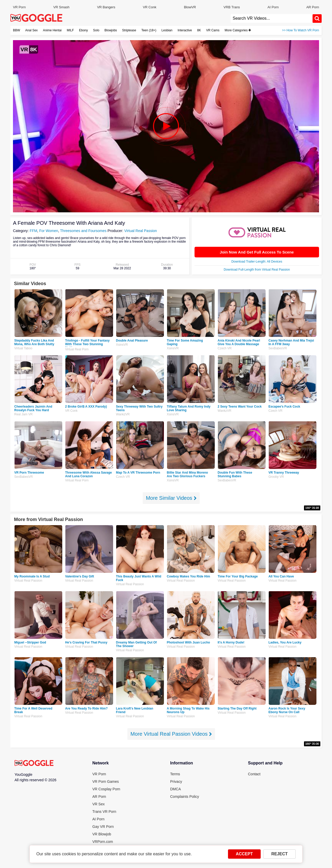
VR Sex (98, 804)
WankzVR (123, 414)
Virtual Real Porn (77, 349)
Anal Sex (31, 30)
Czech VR (225, 348)
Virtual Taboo (23, 348)
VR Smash (61, 7)
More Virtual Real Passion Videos (171, 734)
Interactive (185, 30)
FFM (34, 231)
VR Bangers (106, 7)
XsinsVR (122, 345)
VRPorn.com (103, 842)
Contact (254, 774)
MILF (70, 30)
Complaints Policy (185, 797)
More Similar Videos (171, 498)
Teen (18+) (149, 30)
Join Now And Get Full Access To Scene (257, 252)
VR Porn (19, 7)
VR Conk (150, 7)
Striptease (129, 30)
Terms (175, 774)
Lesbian (167, 30)
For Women (49, 231)
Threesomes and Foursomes (83, 231)
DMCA (175, 789)
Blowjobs (111, 30)
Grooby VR (276, 477)
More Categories (238, 30)
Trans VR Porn (104, 812)
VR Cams (213, 30)
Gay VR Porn (103, 827)
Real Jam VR (23, 414)
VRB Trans (232, 7)
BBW (16, 30)
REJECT (279, 854)
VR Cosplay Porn (106, 789)
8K (199, 30)
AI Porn (273, 7)
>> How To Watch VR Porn (300, 30)
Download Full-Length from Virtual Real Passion (257, 270)
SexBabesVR (278, 348)
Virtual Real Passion (141, 231)
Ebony (84, 30)
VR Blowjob (102, 834)
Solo (96, 30)
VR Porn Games (106, 782)
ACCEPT (244, 854)
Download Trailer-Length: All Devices (257, 262)
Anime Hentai (52, 30)
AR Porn (313, 7)
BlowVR (190, 7)
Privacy (176, 782)
